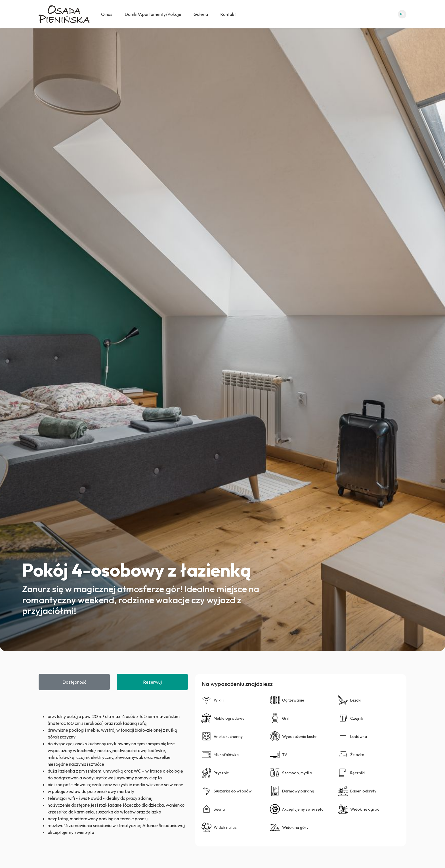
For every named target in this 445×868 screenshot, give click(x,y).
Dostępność (74, 682)
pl (402, 14)
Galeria (201, 14)
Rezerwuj (152, 682)
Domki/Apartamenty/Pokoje (153, 14)
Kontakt (228, 14)
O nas (107, 14)
